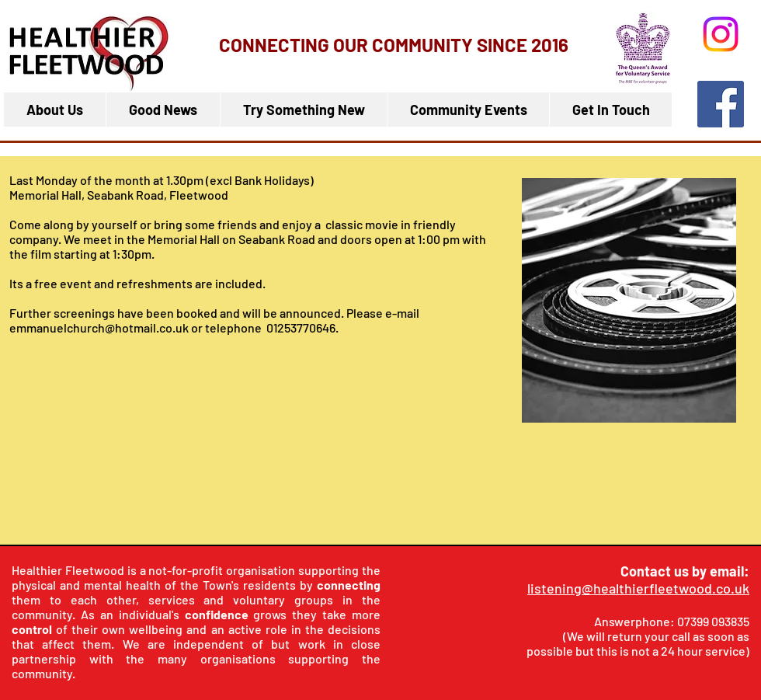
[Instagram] (721, 34)
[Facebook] (721, 104)
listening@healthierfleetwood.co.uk (638, 588)
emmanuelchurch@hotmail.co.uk (99, 327)
